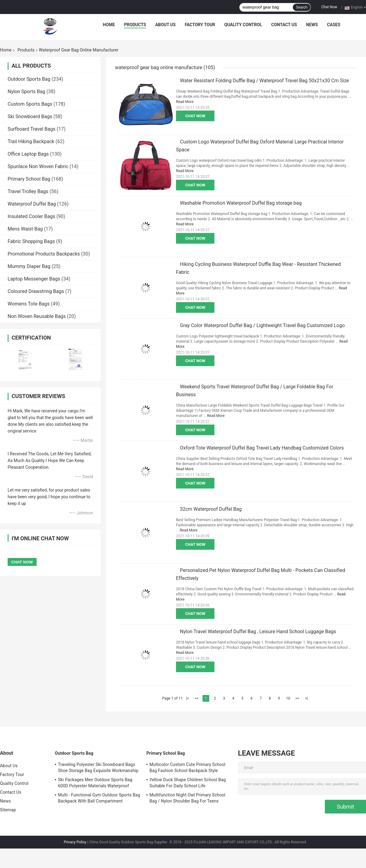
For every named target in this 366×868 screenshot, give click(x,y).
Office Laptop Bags (28, 154)
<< (197, 698)
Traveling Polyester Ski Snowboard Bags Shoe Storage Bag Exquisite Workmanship (98, 767)
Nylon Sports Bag (26, 92)
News (312, 25)
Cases (334, 25)
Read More (185, 102)
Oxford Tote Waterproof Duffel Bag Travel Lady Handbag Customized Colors (262, 448)
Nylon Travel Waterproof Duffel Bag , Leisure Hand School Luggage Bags (258, 632)
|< (187, 698)
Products (135, 25)
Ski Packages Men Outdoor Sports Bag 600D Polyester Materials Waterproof (95, 783)
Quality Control (243, 25)
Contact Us (284, 25)
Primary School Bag (29, 179)
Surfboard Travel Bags (32, 129)
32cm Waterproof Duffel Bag (211, 509)
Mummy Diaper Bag (29, 266)
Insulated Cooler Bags (31, 216)
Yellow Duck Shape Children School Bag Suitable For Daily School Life (188, 783)
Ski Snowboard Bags (30, 116)
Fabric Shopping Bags (31, 241)
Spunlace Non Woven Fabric (38, 166)
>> (297, 698)
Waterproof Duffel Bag (32, 204)
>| (306, 698)
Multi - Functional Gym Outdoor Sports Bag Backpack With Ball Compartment (99, 798)
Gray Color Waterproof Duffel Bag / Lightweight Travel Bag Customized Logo (262, 325)
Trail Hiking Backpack (31, 141)
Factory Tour (200, 25)
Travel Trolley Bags (28, 191)
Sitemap (8, 810)
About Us (165, 25)
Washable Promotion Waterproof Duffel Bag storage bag (241, 203)
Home (109, 25)
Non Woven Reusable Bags (37, 316)
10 (288, 698)
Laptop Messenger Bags (34, 279)
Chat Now (329, 7)
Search (302, 7)
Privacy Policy (75, 842)
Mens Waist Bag (25, 229)
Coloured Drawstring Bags (36, 291)
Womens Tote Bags (29, 304)
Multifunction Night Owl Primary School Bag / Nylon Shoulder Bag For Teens (187, 798)
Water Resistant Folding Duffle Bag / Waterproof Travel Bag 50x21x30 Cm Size (264, 81)
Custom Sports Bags (30, 104)
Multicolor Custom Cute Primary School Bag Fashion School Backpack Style (187, 767)
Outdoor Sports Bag (29, 79)
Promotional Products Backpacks (44, 254)
